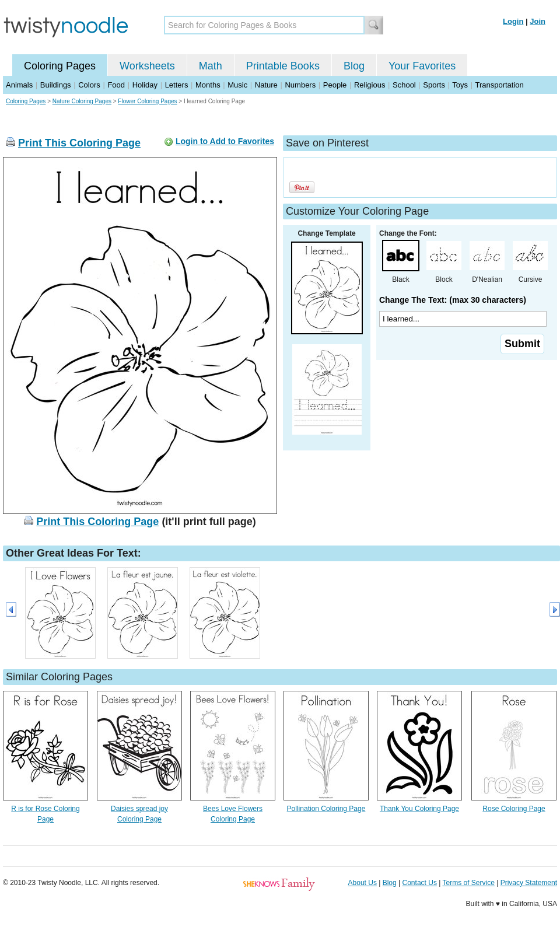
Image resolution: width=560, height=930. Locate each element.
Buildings (56, 85)
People (335, 85)
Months (208, 85)
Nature (266, 85)
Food (116, 85)
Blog (354, 66)
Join (538, 21)
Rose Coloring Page (514, 809)
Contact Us (420, 883)
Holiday (145, 85)
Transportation (499, 85)
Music (237, 85)
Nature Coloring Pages (82, 101)
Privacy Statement (529, 883)
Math (211, 66)
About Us (363, 883)
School (404, 85)
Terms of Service (468, 883)
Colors (89, 85)
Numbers (300, 85)
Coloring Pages (60, 66)
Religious (370, 85)
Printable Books (283, 66)
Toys (460, 85)
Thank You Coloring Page (419, 809)
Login (513, 21)
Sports (434, 85)
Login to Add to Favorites (225, 141)
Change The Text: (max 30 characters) (453, 300)
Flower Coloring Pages (147, 101)
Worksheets (147, 66)
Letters (177, 85)
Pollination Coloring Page (326, 809)
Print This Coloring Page (79, 143)
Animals (19, 85)
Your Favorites (422, 66)
